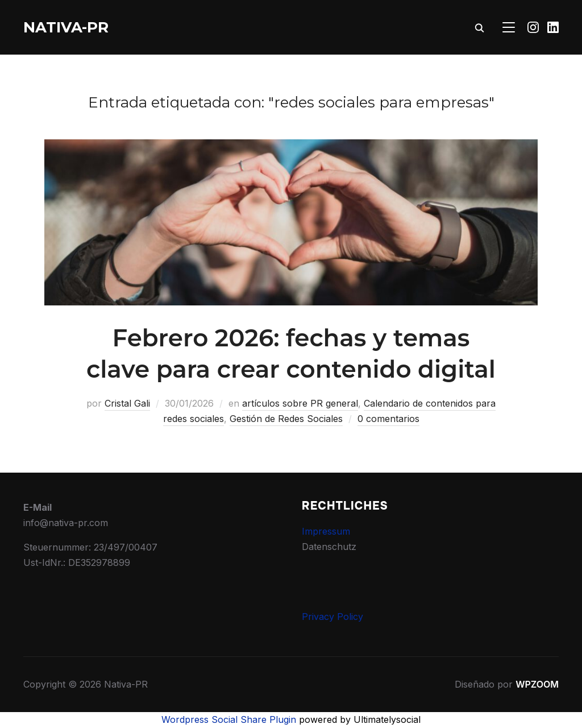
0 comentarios (388, 419)
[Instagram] (533, 27)
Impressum (326, 531)
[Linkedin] (553, 27)
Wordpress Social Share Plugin (230, 719)
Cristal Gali (127, 403)
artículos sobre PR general (300, 403)
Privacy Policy (332, 617)
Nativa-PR (66, 27)
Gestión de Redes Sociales (286, 419)
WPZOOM (537, 684)
